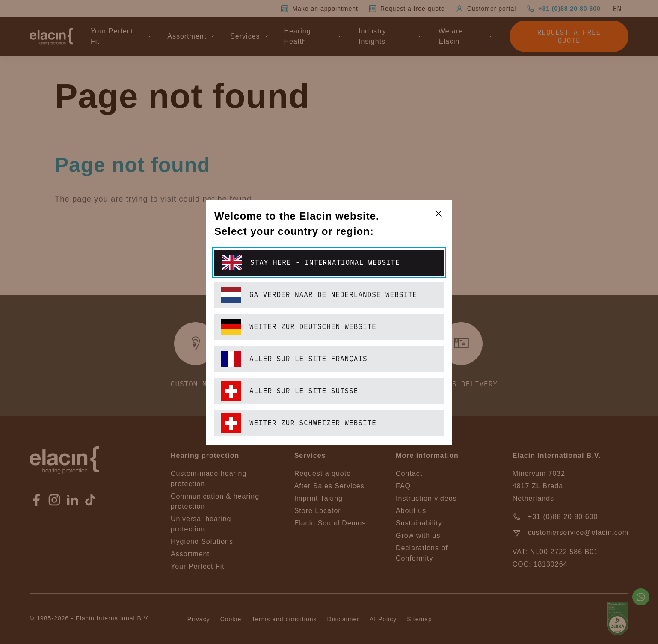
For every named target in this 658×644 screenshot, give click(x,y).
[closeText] (439, 214)
